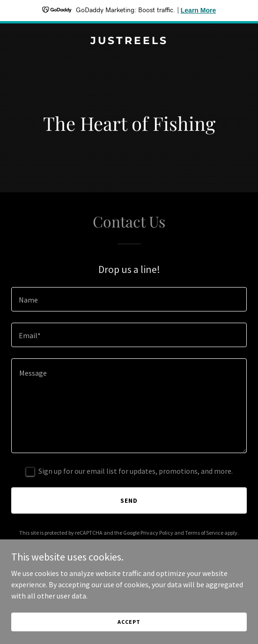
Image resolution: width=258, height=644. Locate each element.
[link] (129, 41)
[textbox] (129, 299)
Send (129, 500)
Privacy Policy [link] (157, 533)
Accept (129, 622)
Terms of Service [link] (204, 533)
